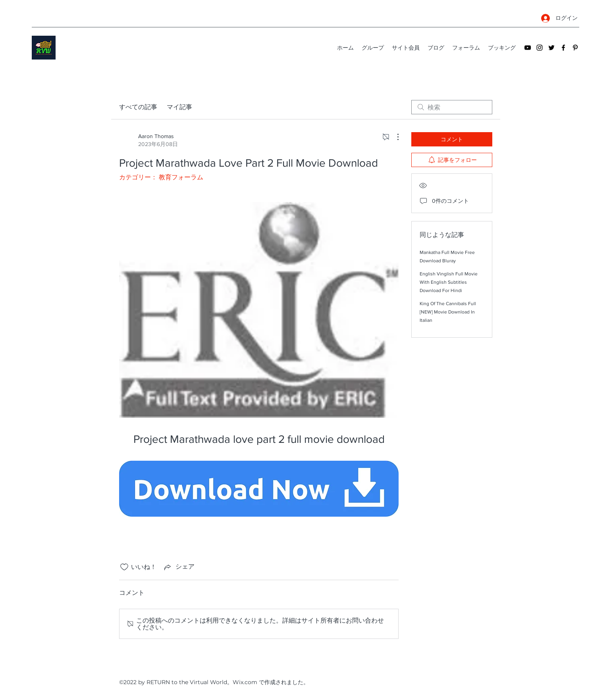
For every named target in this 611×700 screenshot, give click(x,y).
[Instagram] (540, 48)
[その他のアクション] (394, 137)
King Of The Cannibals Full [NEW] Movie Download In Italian (448, 312)
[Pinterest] (575, 48)
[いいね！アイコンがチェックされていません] (124, 567)
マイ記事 (179, 107)
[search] (452, 107)
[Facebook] (563, 48)
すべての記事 (138, 107)
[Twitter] (551, 48)
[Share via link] (179, 567)
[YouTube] (528, 48)
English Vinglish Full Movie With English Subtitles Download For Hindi (449, 282)
